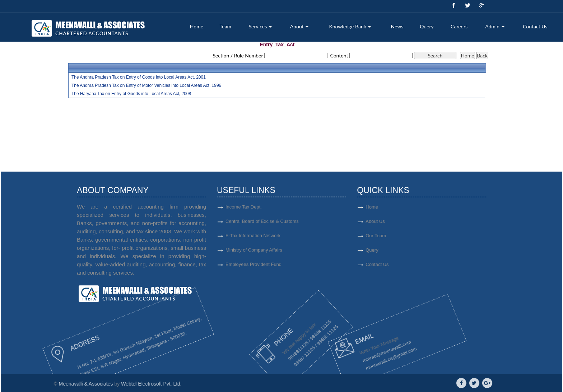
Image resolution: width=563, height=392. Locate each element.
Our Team (400, 236)
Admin (495, 26)
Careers (459, 26)
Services (260, 26)
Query (427, 26)
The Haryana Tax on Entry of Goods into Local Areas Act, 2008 (131, 94)
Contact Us (535, 26)
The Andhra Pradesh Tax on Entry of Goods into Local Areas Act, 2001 (139, 77)
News (397, 26)
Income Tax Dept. (244, 210)
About (299, 26)
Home (197, 26)
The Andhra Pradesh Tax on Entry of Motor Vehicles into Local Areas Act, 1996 (146, 85)
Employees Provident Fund (253, 268)
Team (225, 26)
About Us (399, 221)
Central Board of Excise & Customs (262, 225)
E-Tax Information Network (253, 239)
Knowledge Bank (350, 26)
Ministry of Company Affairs (254, 253)
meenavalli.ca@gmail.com (361, 357)
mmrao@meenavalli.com (353, 354)
